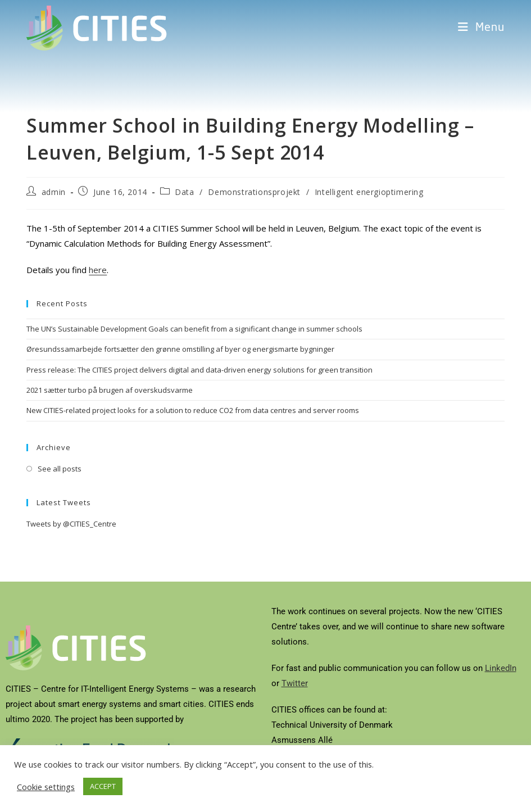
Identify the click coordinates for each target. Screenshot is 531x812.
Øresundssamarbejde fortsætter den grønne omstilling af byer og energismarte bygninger (180, 349)
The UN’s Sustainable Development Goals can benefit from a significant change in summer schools (194, 329)
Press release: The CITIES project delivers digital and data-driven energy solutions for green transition (199, 370)
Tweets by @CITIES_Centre (71, 524)
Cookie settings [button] (46, 787)
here (98, 270)
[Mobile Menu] (481, 28)
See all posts (60, 469)
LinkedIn (501, 668)
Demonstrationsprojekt (254, 192)
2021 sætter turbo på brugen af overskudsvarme (110, 390)
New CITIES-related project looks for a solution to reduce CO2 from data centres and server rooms (193, 410)
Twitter (295, 683)
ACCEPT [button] (103, 786)
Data (184, 192)
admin (54, 192)
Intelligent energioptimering (369, 192)
